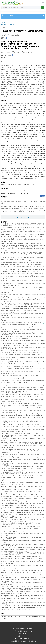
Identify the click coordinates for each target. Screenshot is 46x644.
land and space (5, 191)
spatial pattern (12, 193)
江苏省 (33, 185)
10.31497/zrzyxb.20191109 (7, 25)
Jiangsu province (24, 193)
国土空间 (3, 185)
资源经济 (3, 27)
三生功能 (19, 185)
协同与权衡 (11, 185)
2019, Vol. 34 (13, 23)
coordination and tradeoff (20, 191)
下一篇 (27, 217)
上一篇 (19, 217)
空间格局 (27, 185)
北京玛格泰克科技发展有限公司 (23, 641)
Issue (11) (20, 23)
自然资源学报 (4, 23)
